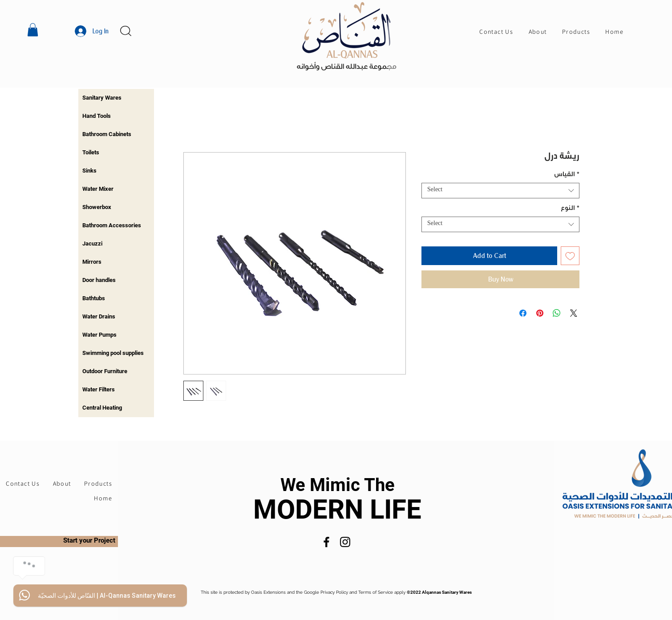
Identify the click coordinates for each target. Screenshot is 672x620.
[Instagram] (345, 542)
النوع (570, 209)
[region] (116, 98)
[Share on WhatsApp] (557, 313)
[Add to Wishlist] (570, 256)
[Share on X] (574, 313)
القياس (567, 175)
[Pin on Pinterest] (540, 313)
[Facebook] (326, 542)
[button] (33, 30)
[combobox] (500, 191)
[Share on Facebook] (523, 313)
